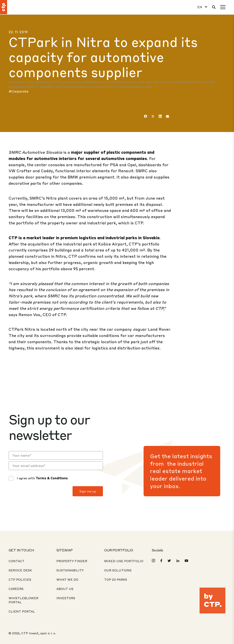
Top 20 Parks (116, 579)
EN (200, 7)
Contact (17, 561)
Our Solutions (118, 570)
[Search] (214, 7)
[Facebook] (146, 116)
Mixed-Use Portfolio (124, 561)
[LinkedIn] (160, 116)
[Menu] (223, 7)
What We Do (67, 579)
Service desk (20, 570)
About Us (65, 589)
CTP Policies (20, 579)
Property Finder (72, 561)
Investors (66, 598)
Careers (16, 589)
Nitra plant (57, 198)
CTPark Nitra (22, 329)
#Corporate (19, 91)
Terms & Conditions (52, 478)
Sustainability (70, 570)
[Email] (167, 116)
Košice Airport (112, 244)
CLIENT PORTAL (22, 611)
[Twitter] (153, 116)
